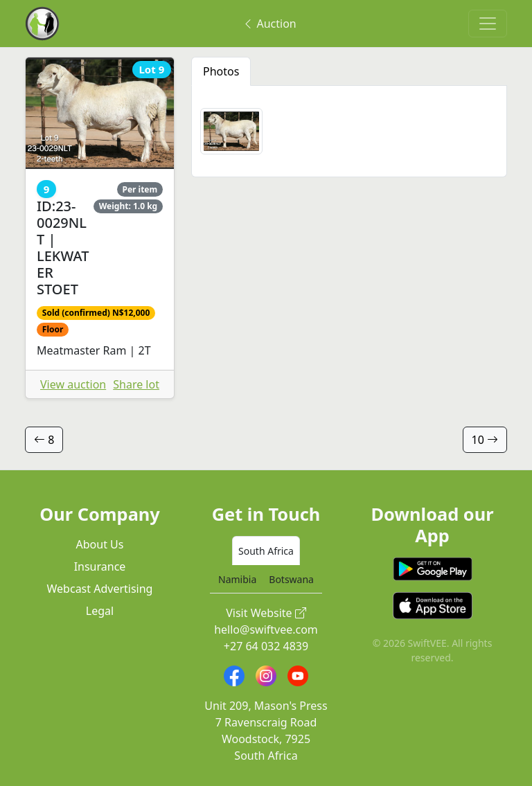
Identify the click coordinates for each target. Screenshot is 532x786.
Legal (100, 611)
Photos (221, 71)
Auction (269, 24)
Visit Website (266, 613)
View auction (73, 384)
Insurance (100, 566)
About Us (100, 544)
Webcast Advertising (100, 589)
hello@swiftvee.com (266, 629)
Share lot (136, 384)
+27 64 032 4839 (266, 646)
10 (485, 440)
